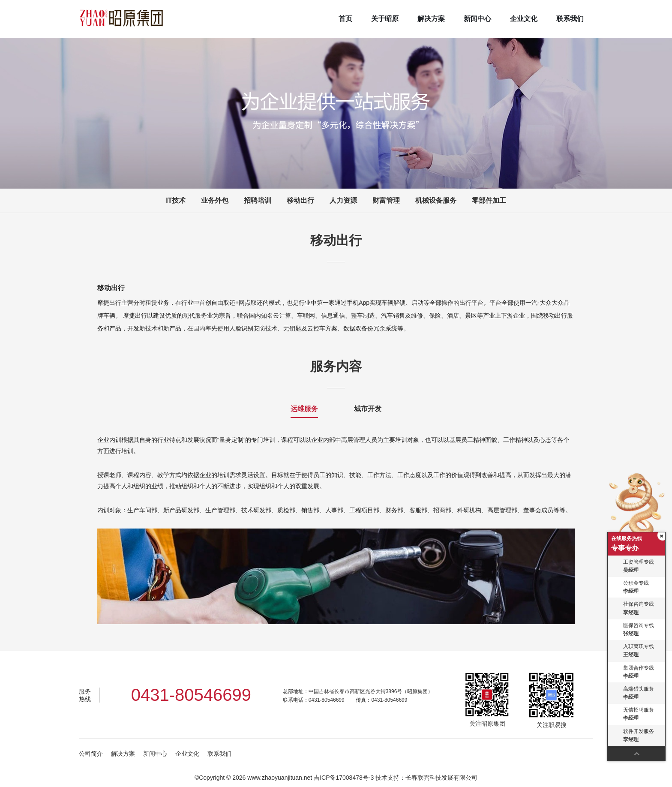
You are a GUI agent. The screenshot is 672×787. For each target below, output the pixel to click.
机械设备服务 (436, 200)
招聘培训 (258, 200)
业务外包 (215, 200)
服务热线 (85, 695)
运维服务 (304, 409)
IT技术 (176, 200)
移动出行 (300, 200)
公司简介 (91, 754)
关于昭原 (385, 19)
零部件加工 (489, 200)
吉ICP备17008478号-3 (344, 778)
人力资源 (343, 200)
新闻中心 (477, 19)
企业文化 (524, 19)
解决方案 (431, 19)
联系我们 (570, 19)
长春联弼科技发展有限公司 (441, 778)
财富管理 (386, 200)
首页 (345, 19)
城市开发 (368, 409)
